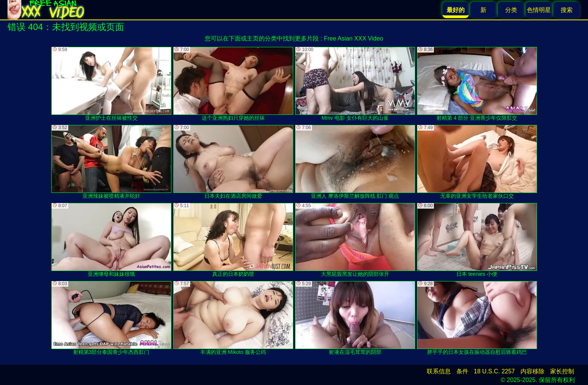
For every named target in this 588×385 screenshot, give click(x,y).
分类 (511, 10)
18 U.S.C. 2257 (494, 371)
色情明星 (539, 10)
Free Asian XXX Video (354, 38)
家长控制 (562, 371)
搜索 (567, 10)
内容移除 (532, 371)
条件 (462, 371)
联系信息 (439, 371)
